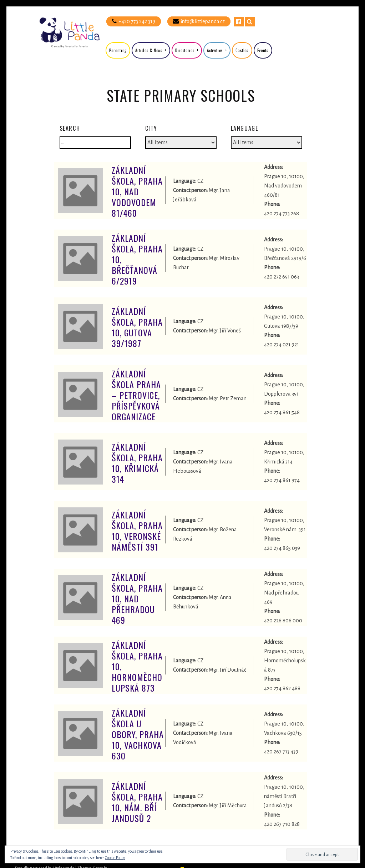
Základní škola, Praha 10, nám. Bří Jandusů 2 (137, 802)
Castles (242, 50)
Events (263, 50)
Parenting (118, 50)
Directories (185, 50)
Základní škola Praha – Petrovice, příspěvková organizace (136, 395)
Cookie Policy (115, 858)
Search (250, 22)
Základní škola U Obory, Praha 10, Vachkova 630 (138, 734)
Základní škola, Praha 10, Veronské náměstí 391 (137, 531)
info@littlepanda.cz (199, 21)
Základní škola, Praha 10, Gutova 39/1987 (137, 327)
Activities (215, 50)
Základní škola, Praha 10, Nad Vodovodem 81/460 (137, 191)
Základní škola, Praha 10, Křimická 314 (137, 463)
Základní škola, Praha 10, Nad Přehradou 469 (137, 598)
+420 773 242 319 (134, 21)
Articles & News (149, 50)
